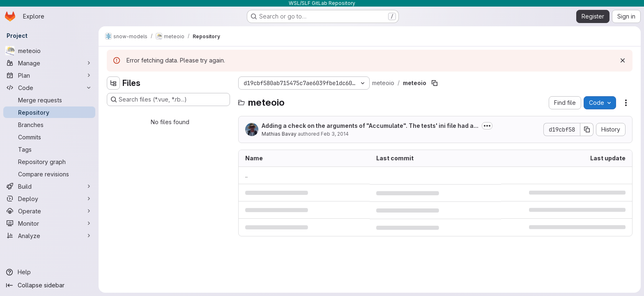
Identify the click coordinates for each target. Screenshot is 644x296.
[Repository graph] (49, 162)
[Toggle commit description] (487, 126)
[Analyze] (49, 236)
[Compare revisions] (49, 174)
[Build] (49, 186)
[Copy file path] (435, 83)
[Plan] (49, 75)
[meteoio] (49, 51)
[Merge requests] (49, 100)
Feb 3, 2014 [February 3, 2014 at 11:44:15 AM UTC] (335, 134)
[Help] (49, 272)
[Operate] (49, 211)
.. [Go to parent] (246, 175)
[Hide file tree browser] (113, 83)
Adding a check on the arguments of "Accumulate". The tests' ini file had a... (370, 126)
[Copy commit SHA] (587, 129)
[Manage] (49, 63)
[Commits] (49, 137)
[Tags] (49, 149)
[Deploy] (49, 199)
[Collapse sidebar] (49, 285)
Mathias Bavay (279, 134)
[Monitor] (49, 223)
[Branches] (49, 125)
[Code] (49, 88)
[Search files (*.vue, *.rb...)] (168, 99)
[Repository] (49, 112)
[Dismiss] (623, 60)
